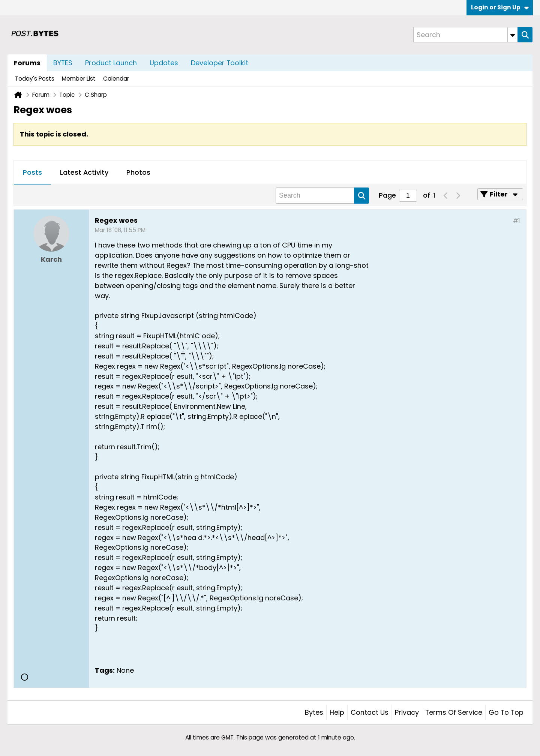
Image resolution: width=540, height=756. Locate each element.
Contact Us (370, 712)
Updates (164, 63)
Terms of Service (454, 712)
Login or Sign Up (500, 7)
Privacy (407, 712)
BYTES (63, 63)
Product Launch (111, 63)
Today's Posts (35, 79)
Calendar (116, 79)
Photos (138, 172)
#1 (517, 221)
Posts (32, 172)
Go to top (506, 712)
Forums (27, 63)
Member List (79, 79)
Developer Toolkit (220, 63)
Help (337, 712)
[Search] (465, 35)
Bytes (314, 712)
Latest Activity (84, 172)
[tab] (32, 173)
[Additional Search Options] (513, 35)
